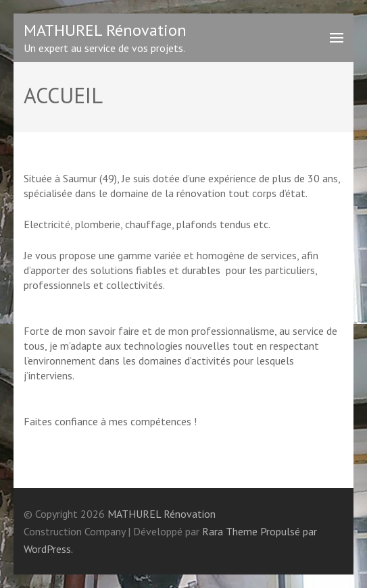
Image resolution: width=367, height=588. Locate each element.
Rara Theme (230, 531)
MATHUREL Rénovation (105, 30)
